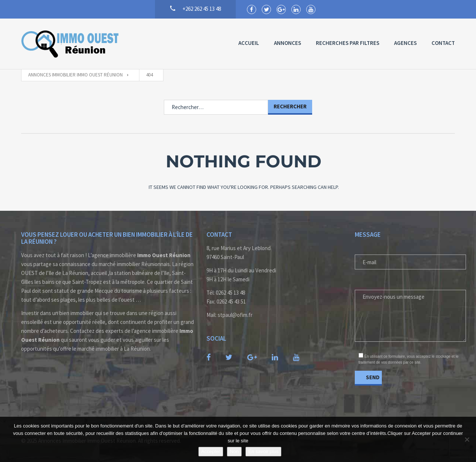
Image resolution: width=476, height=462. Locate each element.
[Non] (467, 439)
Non (234, 451)
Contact (443, 43)
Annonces (287, 43)
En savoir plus (264, 451)
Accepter (211, 451)
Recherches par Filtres (348, 43)
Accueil (249, 43)
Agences (405, 43)
